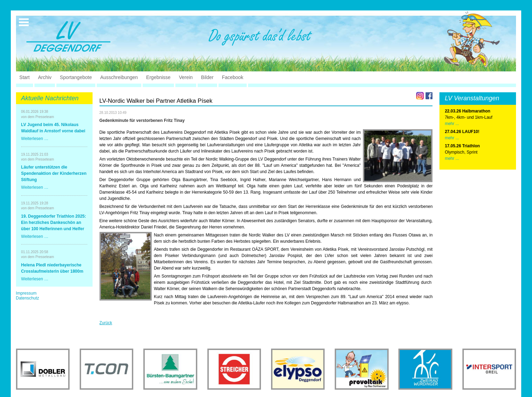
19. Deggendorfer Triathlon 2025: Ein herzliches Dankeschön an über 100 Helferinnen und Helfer (54, 223)
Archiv (45, 77)
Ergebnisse (158, 77)
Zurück (106, 323)
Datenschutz (28, 298)
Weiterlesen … (35, 139)
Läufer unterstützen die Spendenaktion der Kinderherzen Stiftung (54, 173)
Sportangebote (76, 77)
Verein (186, 77)
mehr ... (452, 124)
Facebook (233, 77)
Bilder (207, 77)
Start (25, 77)
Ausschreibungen (119, 77)
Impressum (26, 293)
